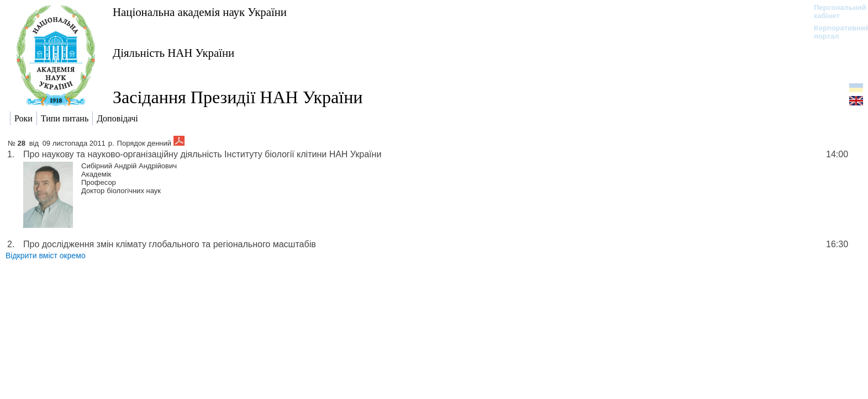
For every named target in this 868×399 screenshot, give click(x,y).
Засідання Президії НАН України (238, 97)
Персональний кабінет (835, 12)
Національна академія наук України (200, 12)
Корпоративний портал (835, 32)
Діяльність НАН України (173, 53)
